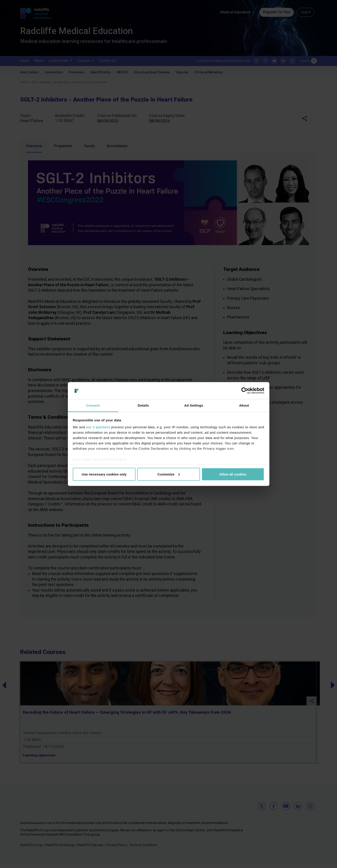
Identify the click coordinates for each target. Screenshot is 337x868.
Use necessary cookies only (104, 474)
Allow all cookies (233, 474)
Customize (169, 474)
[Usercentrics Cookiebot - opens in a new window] (245, 390)
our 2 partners (98, 427)
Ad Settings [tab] (194, 405)
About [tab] (244, 405)
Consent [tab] (93, 405)
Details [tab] (143, 405)
